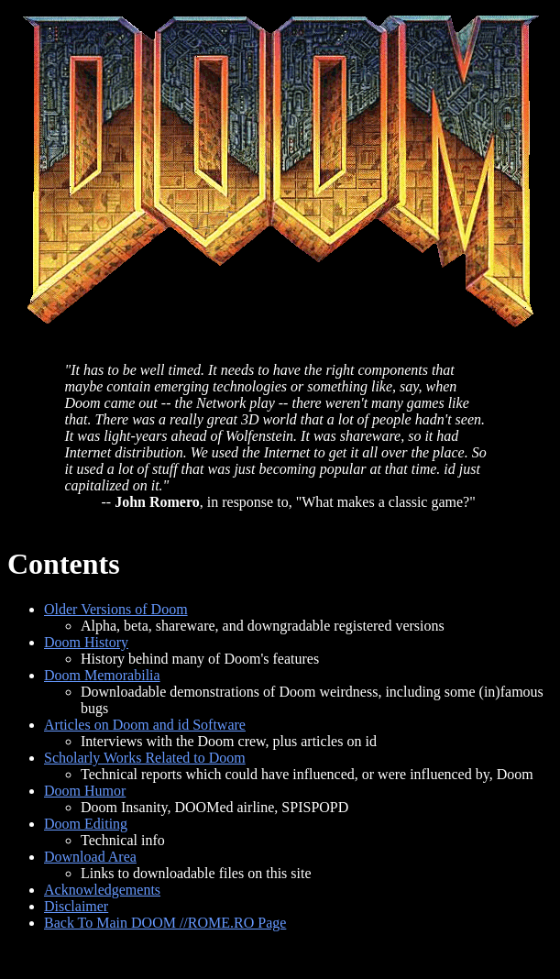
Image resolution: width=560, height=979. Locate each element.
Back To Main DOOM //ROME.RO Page (165, 923)
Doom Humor (85, 791)
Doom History (86, 642)
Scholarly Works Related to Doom (145, 758)
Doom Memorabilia (102, 675)
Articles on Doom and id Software (145, 725)
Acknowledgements (102, 890)
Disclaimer (76, 906)
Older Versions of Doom (116, 609)
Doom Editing (86, 824)
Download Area (90, 857)
